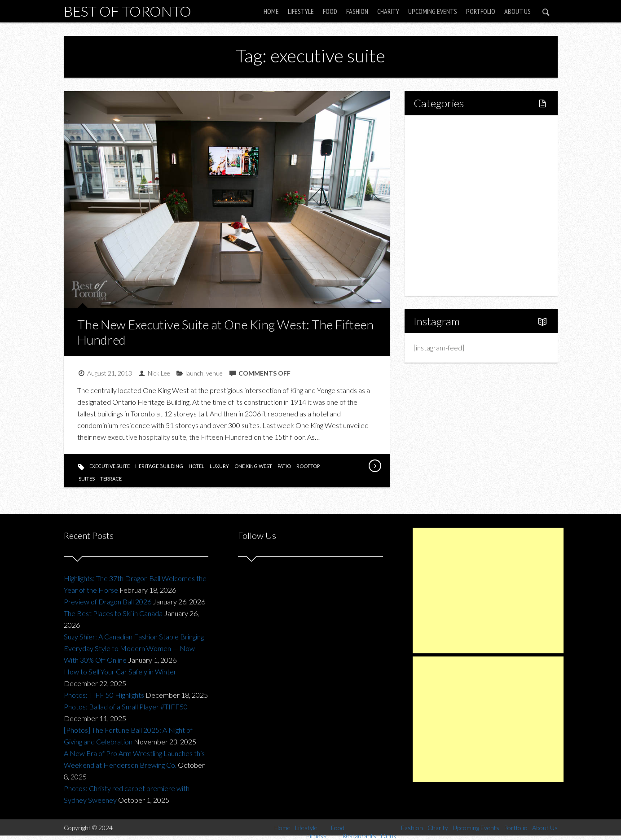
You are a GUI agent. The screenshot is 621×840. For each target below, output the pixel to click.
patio (284, 466)
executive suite (110, 466)
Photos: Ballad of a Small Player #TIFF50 (126, 707)
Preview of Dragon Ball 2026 (108, 602)
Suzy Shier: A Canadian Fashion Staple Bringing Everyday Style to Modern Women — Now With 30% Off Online (134, 648)
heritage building (159, 466)
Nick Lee (159, 373)
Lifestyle (301, 11)
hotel (196, 466)
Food (330, 11)
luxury (219, 466)
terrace (111, 479)
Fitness (444, 160)
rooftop (308, 466)
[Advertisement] (488, 591)
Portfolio (481, 11)
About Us (517, 11)
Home (271, 11)
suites (87, 479)
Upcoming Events (433, 11)
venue (214, 373)
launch (194, 373)
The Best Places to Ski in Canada (113, 613)
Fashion (357, 11)
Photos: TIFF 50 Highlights (104, 695)
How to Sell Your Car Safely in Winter (120, 672)
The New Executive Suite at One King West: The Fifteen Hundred (225, 332)
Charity (388, 11)
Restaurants (451, 190)
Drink (441, 205)
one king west (253, 466)
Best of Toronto (128, 11)
